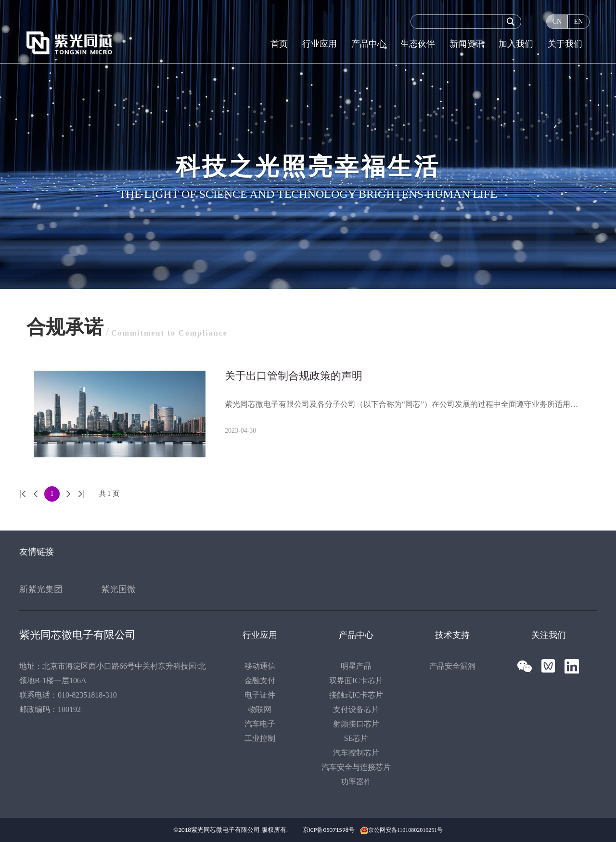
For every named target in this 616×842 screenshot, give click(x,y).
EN (579, 21)
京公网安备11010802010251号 (406, 830)
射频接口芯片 (356, 724)
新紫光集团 (41, 589)
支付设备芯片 (356, 709)
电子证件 (260, 695)
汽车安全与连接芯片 (356, 767)
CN (557, 21)
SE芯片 (356, 738)
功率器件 (356, 782)
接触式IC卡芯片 (356, 695)
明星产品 (356, 666)
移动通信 (260, 666)
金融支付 (260, 680)
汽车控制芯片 (356, 753)
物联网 (260, 709)
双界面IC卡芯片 (356, 680)
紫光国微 (118, 589)
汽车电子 (260, 724)
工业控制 (260, 738)
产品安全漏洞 (452, 666)
